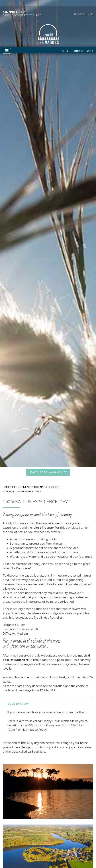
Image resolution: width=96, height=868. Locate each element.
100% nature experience (48, 487)
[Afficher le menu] (7, 51)
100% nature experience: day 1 (23, 491)
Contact (78, 51)
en (68, 51)
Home (6, 487)
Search (48, 472)
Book (89, 51)
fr (62, 51)
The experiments (22, 487)
